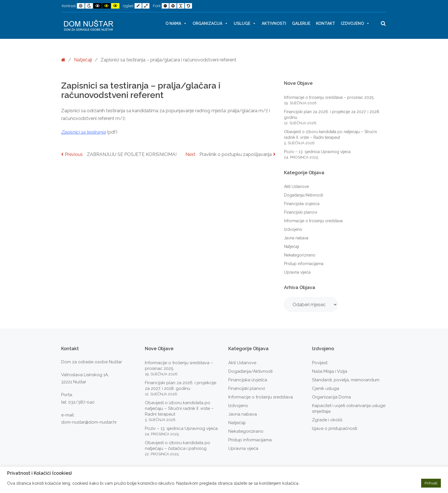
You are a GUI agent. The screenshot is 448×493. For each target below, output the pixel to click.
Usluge (245, 23)
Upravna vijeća (297, 272)
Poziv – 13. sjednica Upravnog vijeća (317, 152)
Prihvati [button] (431, 483)
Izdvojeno (355, 23)
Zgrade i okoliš (327, 420)
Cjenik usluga (326, 388)
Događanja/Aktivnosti (304, 195)
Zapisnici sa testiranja (83, 132)
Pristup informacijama (304, 264)
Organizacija (210, 23)
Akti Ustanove (296, 187)
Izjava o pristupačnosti (335, 428)
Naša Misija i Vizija (330, 371)
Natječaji (83, 60)
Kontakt (326, 23)
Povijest (320, 363)
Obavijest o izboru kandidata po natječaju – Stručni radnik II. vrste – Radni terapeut (179, 408)
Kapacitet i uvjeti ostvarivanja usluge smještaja (349, 408)
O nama (176, 23)
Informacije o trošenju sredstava (313, 221)
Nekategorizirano (300, 255)
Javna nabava (296, 238)
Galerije (301, 23)
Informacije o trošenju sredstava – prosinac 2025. (329, 97)
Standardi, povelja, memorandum (346, 380)
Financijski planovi (301, 212)
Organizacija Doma (331, 397)
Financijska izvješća (302, 204)
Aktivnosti (274, 23)
